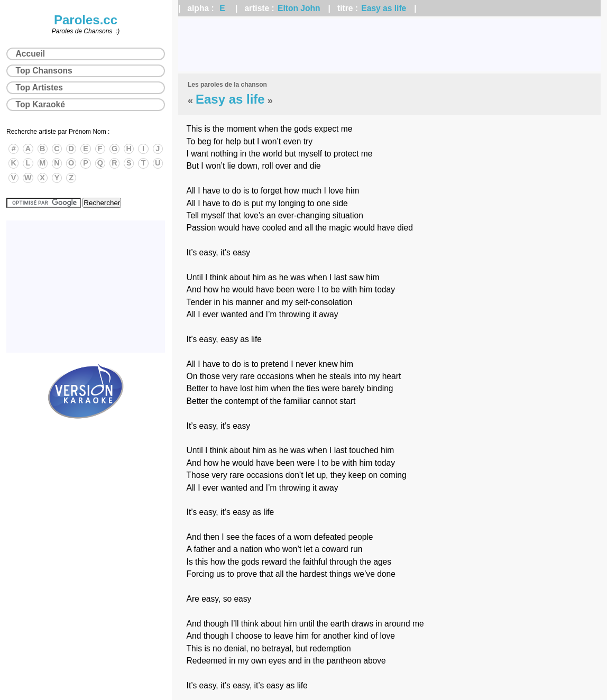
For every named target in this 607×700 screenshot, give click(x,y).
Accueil (30, 54)
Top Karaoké (40, 104)
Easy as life (384, 8)
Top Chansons (44, 71)
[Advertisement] (389, 45)
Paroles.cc (86, 20)
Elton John (299, 8)
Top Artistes (39, 87)
